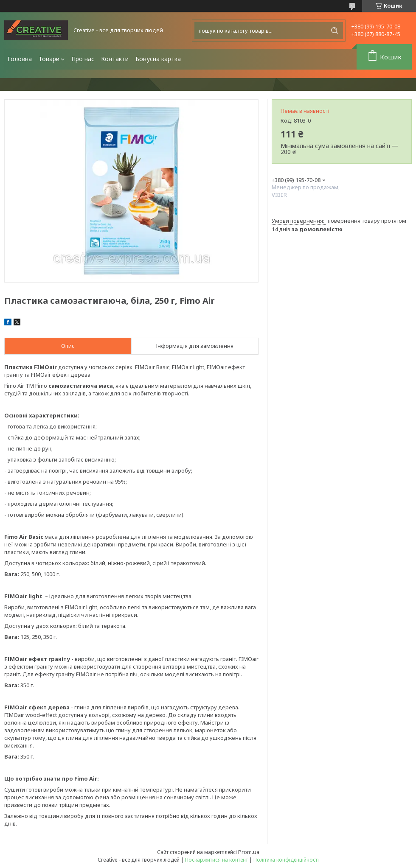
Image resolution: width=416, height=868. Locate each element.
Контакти (115, 59)
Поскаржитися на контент (216, 860)
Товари (49, 59)
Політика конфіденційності (286, 860)
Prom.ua (249, 852)
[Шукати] (334, 31)
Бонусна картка (158, 59)
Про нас (83, 59)
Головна (20, 59)
